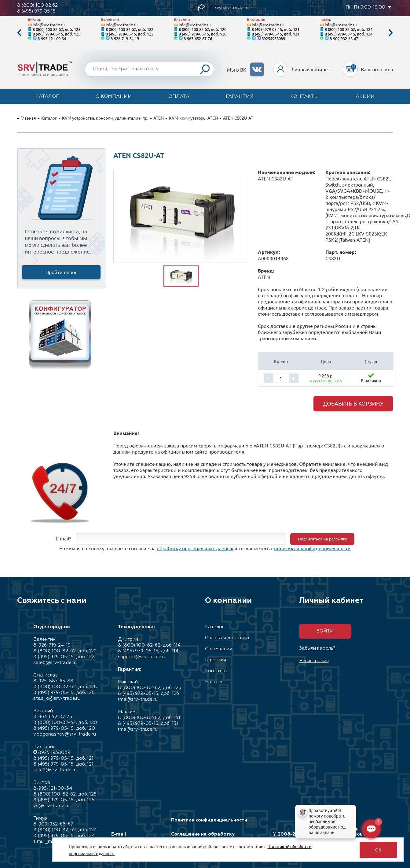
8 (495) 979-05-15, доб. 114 (148, 651)
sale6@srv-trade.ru (55, 663)
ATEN (159, 118)
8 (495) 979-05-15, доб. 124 (349, 34)
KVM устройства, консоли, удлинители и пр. (105, 118)
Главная (28, 118)
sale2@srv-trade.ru (55, 770)
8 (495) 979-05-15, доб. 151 (148, 723)
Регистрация (314, 661)
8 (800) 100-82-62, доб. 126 (150, 688)
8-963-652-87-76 (198, 38)
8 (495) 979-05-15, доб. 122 (130, 34)
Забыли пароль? (317, 648)
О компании (114, 97)
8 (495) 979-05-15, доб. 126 (148, 694)
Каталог (47, 97)
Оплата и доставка (227, 638)
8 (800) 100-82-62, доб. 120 (203, 29)
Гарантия (240, 97)
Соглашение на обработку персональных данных (203, 837)
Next (391, 33)
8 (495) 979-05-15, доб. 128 (64, 693)
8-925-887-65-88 (53, 681)
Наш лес (214, 682)
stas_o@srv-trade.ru (57, 698)
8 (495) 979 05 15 (36, 11)
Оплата (179, 97)
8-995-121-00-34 (52, 38)
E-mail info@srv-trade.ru (133, 837)
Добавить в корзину (353, 403)
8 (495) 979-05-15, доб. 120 (203, 34)
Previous (19, 33)
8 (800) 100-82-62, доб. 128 (65, 687)
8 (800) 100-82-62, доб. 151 (149, 718)
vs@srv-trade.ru (51, 806)
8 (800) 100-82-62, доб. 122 (130, 29)
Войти (325, 631)
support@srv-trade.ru (142, 657)
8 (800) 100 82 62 (37, 5)
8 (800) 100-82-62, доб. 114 (149, 645)
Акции (365, 97)
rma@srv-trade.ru (138, 699)
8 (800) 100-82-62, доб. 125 (57, 29)
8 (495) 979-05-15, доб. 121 (276, 29)
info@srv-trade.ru (49, 25)
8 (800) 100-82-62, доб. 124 (349, 29)
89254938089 (273, 38)
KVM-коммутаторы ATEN (193, 118)
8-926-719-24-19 (125, 38)
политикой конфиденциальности (312, 548)
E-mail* (64, 538)
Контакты (305, 97)
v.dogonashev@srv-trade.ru (65, 734)
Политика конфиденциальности (209, 820)
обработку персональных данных (195, 548)
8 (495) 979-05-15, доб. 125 (57, 34)
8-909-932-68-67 (344, 38)
